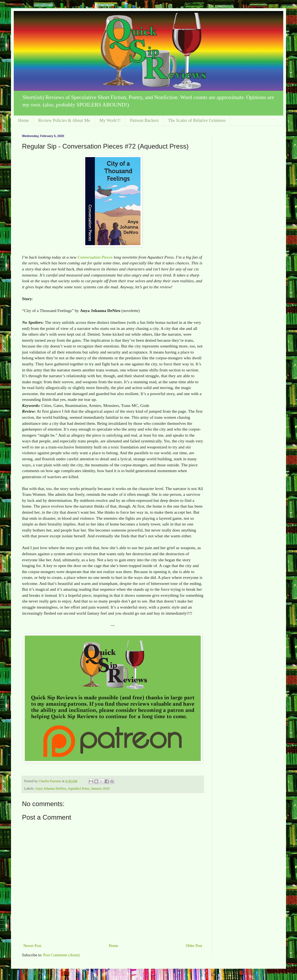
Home (24, 120)
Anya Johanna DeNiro (51, 789)
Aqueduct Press (79, 789)
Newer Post (32, 946)
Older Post (194, 946)
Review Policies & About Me (64, 120)
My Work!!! (110, 120)
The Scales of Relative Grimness (197, 120)
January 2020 (100, 789)
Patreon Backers (144, 120)
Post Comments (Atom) (61, 955)
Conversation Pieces (95, 257)
